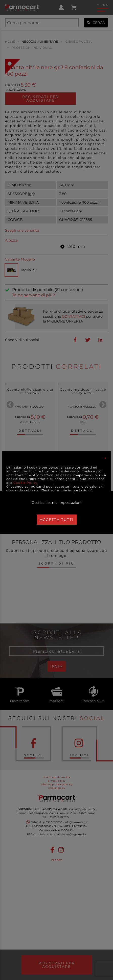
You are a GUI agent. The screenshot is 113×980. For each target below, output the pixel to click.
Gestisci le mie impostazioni (56, 503)
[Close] (105, 458)
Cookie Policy (25, 483)
